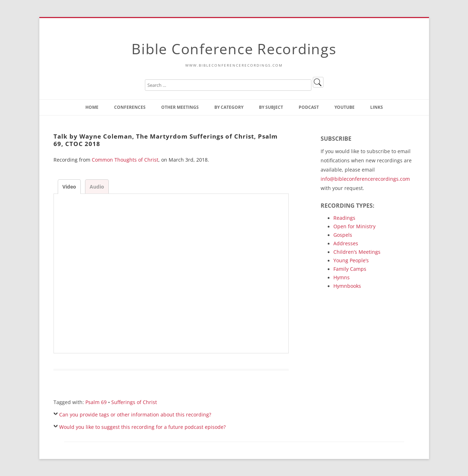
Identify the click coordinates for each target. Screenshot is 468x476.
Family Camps (350, 269)
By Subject (271, 107)
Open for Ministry (354, 226)
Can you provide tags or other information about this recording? (135, 415)
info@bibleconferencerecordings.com (365, 179)
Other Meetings (180, 107)
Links (377, 107)
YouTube (345, 107)
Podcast (309, 107)
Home (92, 107)
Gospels (343, 235)
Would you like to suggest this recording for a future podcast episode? (142, 427)
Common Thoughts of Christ (125, 160)
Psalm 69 (96, 402)
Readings (344, 218)
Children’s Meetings (357, 252)
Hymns (342, 277)
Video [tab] (69, 187)
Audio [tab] (97, 187)
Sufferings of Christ (134, 402)
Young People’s (351, 260)
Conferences (130, 107)
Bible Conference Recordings (234, 49)
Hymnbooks (347, 286)
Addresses (346, 243)
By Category (229, 107)
